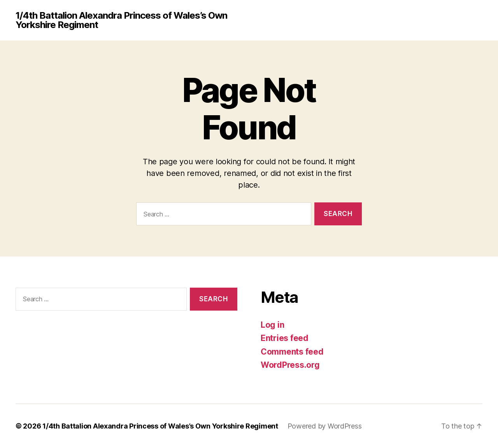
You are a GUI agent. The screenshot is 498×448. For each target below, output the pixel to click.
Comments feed (292, 352)
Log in (272, 325)
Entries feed (285, 338)
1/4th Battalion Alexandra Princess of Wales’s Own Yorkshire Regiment (121, 20)
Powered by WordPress (325, 426)
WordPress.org (290, 365)
